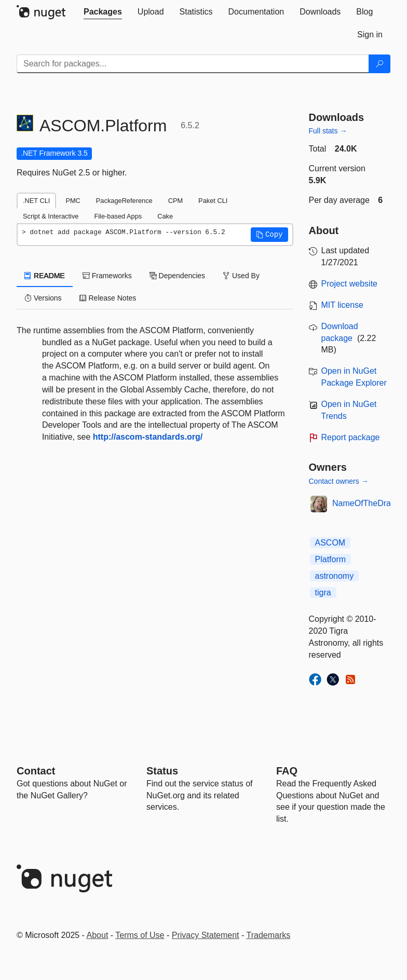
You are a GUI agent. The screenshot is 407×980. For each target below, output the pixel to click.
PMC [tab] (73, 201)
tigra (323, 593)
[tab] (103, 12)
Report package (351, 437)
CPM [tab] (175, 201)
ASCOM (330, 543)
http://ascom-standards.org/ (148, 437)
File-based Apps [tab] (118, 216)
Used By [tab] (241, 276)
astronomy (335, 576)
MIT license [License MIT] (343, 305)
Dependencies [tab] (177, 276)
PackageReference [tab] (124, 201)
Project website (350, 284)
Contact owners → (339, 481)
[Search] (379, 64)
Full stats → (328, 131)
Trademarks (269, 935)
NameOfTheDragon (369, 503)
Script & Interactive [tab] (51, 216)
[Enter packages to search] (193, 64)
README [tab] (45, 276)
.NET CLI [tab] (36, 201)
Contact (36, 771)
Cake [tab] (165, 216)
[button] (269, 235)
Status (162, 771)
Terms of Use (140, 935)
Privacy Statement (206, 935)
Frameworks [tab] (107, 276)
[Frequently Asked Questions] (287, 771)
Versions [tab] (43, 298)
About (98, 935)
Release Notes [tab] (108, 298)
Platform (331, 559)
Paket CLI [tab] (213, 201)
